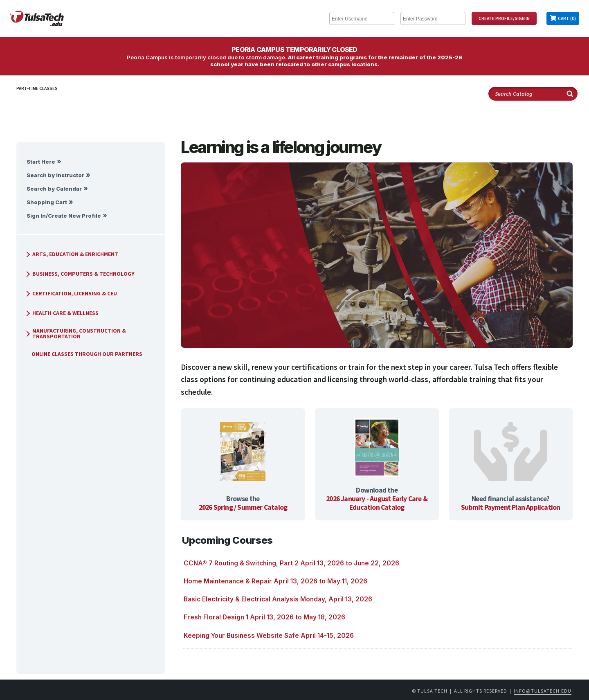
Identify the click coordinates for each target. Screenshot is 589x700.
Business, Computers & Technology (79, 274)
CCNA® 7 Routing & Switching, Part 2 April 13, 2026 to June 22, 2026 (291, 563)
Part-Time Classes (37, 88)
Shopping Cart (47, 202)
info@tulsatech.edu (543, 691)
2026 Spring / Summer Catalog (243, 507)
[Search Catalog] (533, 94)
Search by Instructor (55, 175)
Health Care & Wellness (61, 313)
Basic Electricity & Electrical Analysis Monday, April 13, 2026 (278, 599)
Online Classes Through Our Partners (84, 354)
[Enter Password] (433, 18)
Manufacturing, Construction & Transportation (75, 334)
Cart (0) (567, 18)
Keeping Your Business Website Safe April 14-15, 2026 (269, 636)
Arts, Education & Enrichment (71, 254)
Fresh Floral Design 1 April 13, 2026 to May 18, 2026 (264, 617)
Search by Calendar (54, 189)
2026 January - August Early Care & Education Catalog (377, 503)
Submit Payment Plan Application (510, 507)
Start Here (41, 162)
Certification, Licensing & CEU (71, 294)
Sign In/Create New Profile (64, 216)
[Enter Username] (362, 18)
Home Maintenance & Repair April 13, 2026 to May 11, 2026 (275, 581)
